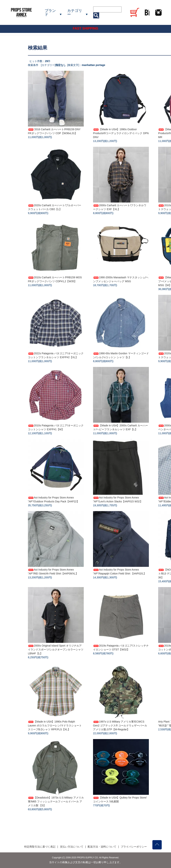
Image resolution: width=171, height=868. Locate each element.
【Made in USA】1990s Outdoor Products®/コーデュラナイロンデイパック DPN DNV (121, 133)
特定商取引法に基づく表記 (40, 847)
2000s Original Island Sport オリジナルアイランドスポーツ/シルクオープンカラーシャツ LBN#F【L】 (56, 650)
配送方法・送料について (102, 847)
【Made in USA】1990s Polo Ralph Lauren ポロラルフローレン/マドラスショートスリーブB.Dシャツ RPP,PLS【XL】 (55, 726)
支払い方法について (72, 847)
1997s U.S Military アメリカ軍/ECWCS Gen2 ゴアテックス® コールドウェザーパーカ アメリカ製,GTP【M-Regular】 (120, 726)
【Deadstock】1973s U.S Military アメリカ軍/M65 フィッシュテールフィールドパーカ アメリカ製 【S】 (56, 801)
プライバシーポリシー (134, 847)
